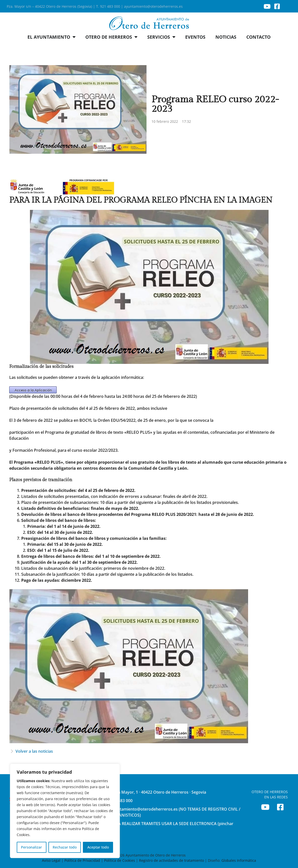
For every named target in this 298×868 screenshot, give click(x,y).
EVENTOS (195, 37)
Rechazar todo (65, 847)
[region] (65, 811)
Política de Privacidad (82, 860)
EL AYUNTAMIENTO (51, 37)
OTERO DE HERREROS (111, 37)
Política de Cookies (120, 860)
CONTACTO (258, 37)
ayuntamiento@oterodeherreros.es (153, 6)
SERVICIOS (161, 37)
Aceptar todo (98, 847)
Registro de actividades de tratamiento (171, 860)
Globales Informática (239, 860)
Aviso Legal (52, 860)
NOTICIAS (226, 37)
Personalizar (31, 847)
